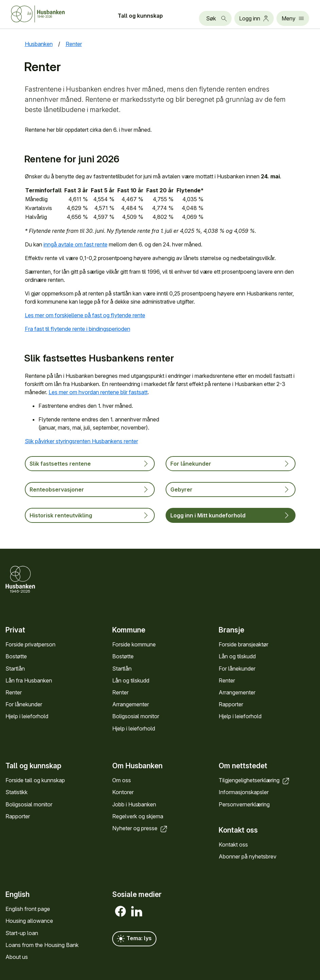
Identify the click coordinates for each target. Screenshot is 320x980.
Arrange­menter (131, 704)
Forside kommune (134, 644)
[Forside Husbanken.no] (46, 14)
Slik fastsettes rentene (90, 464)
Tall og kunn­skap (140, 16)
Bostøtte (16, 656)
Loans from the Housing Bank (42, 945)
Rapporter (231, 704)
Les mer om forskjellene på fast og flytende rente (85, 315)
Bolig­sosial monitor (136, 716)
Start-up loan (22, 933)
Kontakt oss (233, 845)
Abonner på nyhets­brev (248, 856)
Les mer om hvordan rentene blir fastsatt (98, 392)
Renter (14, 692)
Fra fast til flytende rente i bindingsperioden (78, 329)
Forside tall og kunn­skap (35, 780)
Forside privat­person (30, 644)
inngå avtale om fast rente (75, 244)
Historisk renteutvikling (90, 515)
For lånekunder (231, 464)
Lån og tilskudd (131, 680)
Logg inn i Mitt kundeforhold (231, 515)
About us (17, 957)
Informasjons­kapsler (244, 792)
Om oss (122, 780)
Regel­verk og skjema (138, 816)
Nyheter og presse (140, 828)
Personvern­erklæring (244, 804)
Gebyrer (231, 489)
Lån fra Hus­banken (29, 680)
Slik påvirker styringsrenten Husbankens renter (81, 441)
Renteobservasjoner (90, 489)
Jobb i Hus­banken (134, 804)
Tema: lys (134, 939)
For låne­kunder (24, 704)
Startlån (15, 668)
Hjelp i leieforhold (27, 716)
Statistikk (16, 792)
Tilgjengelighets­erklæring (255, 780)
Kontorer (123, 792)
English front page (28, 909)
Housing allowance (29, 921)
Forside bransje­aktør (243, 644)
